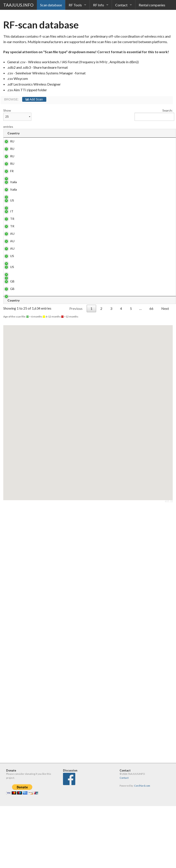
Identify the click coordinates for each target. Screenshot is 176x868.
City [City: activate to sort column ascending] (31, 133)
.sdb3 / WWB (126, 143)
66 (151, 572)
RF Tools (75, 5)
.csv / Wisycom (128, 381)
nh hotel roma (55, 233)
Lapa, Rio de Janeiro (54, 466)
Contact (121, 5)
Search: (154, 115)
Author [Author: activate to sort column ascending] (167, 133)
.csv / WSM (125, 246)
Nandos (51, 287)
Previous (76, 572)
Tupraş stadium (51, 319)
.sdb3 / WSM (126, 162)
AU (12, 379)
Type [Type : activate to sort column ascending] (127, 133)
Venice (50, 298)
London (51, 529)
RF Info (99, 5)
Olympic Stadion (51, 512)
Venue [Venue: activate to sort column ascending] (52, 133)
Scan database (51, 5)
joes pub (51, 222)
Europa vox (53, 210)
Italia (13, 233)
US (12, 271)
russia (49, 176)
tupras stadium (51, 350)
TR (12, 317)
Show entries (17, 118)
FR (12, 210)
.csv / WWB (125, 235)
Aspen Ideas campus (54, 273)
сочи (49, 195)
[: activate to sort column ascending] (114, 133)
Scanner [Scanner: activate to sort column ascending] (147, 133)
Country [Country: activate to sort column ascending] (13, 133)
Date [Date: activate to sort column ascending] (101, 133)
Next (165, 572)
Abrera (50, 491)
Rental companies (152, 5)
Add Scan (34, 99)
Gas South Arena (53, 258)
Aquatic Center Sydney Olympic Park (54, 385)
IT (12, 298)
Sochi (49, 141)
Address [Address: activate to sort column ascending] (77, 133)
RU (12, 141)
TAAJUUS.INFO (18, 5)
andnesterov (54, 160)
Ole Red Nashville (52, 451)
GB (12, 529)
